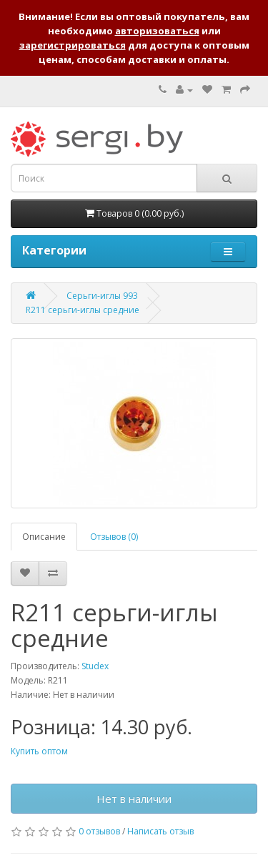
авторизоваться (157, 31)
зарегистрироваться (73, 45)
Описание (44, 537)
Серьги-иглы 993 (102, 296)
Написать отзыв (160, 831)
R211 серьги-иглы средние (83, 310)
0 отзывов (99, 831)
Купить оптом (39, 751)
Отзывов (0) (114, 537)
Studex (95, 666)
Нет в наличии (134, 799)
